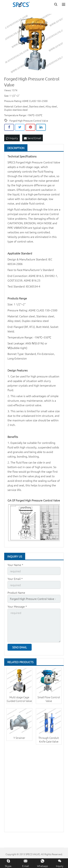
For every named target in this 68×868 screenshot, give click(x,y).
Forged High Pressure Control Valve (29, 121)
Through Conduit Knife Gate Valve (49, 740)
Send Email (33, 138)
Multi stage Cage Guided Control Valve (19, 699)
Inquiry (12, 138)
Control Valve (52, 162)
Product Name (16, 592)
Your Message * (17, 606)
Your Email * (15, 579)
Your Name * (15, 565)
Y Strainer (19, 738)
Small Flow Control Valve (49, 699)
